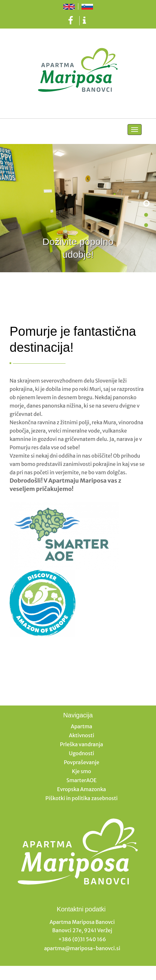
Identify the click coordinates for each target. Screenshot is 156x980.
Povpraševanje (82, 762)
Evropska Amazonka (81, 789)
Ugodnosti (81, 753)
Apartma (82, 726)
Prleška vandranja (82, 744)
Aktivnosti (81, 735)
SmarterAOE (82, 780)
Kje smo (82, 771)
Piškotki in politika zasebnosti (82, 798)
